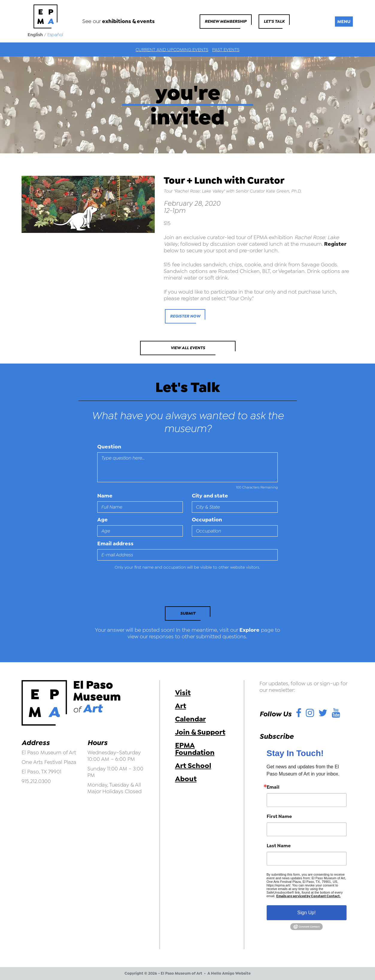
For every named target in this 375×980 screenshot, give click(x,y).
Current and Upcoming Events (172, 50)
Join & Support (200, 732)
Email (273, 787)
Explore (249, 630)
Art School (193, 766)
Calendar (190, 719)
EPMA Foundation (195, 749)
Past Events (226, 50)
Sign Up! (306, 913)
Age (103, 520)
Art (181, 706)
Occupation (207, 520)
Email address (115, 544)
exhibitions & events (128, 21)
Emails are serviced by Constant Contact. (308, 896)
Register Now (185, 316)
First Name (279, 816)
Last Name (279, 846)
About (186, 779)
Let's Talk (274, 21)
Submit (188, 613)
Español (55, 35)
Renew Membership (226, 21)
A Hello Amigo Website (229, 973)
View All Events (188, 348)
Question (109, 447)
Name (105, 496)
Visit (183, 693)
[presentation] (138, 590)
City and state (210, 496)
